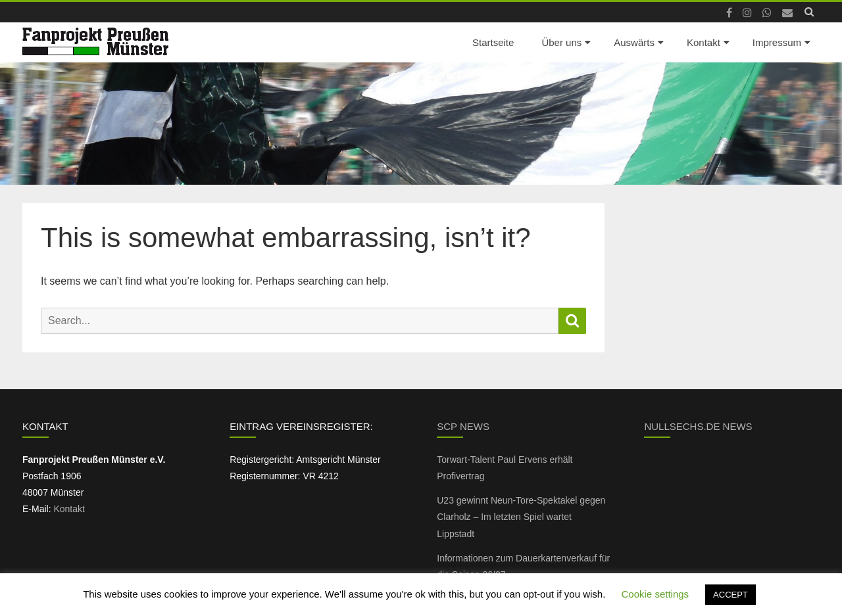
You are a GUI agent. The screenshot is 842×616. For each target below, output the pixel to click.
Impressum (777, 42)
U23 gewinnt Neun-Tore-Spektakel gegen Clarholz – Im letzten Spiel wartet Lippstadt (521, 517)
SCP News (463, 426)
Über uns (561, 42)
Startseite (493, 42)
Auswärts (634, 42)
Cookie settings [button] (656, 594)
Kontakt (704, 42)
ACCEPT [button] (731, 595)
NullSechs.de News (698, 426)
